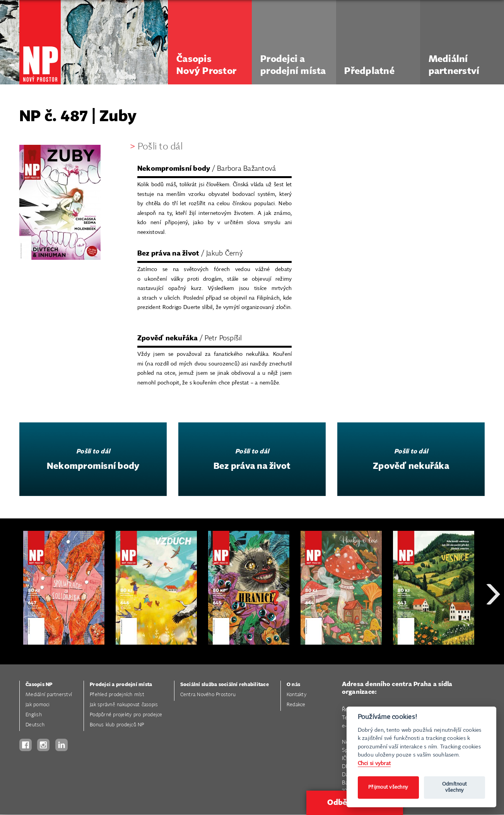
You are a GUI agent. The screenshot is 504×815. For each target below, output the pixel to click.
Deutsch (35, 725)
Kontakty (296, 695)
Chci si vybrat (374, 763)
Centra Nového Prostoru (208, 695)
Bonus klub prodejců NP (117, 725)
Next (493, 622)
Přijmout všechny (388, 787)
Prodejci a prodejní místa (121, 685)
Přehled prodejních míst (117, 695)
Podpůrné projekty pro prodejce (126, 715)
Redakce (296, 705)
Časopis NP (39, 685)
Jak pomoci (38, 705)
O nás (293, 685)
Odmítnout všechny (454, 787)
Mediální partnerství (49, 695)
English (34, 715)
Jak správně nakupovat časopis (124, 705)
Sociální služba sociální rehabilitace (225, 685)
